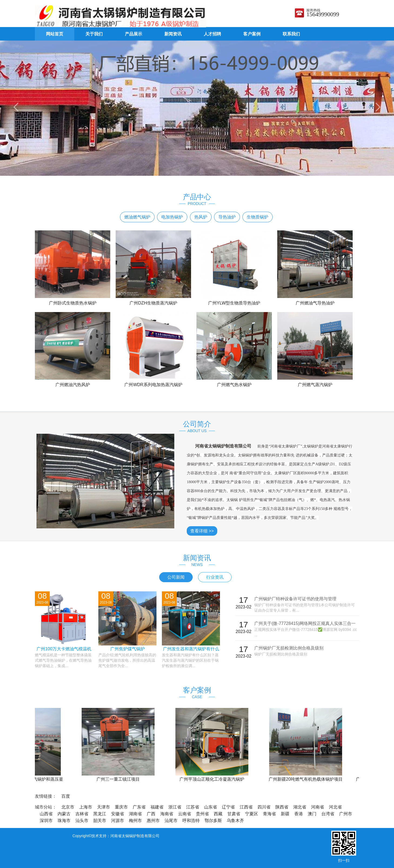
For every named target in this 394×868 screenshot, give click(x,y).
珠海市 (64, 821)
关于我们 (94, 34)
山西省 (46, 814)
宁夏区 (252, 814)
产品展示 (133, 34)
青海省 (269, 814)
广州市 (346, 814)
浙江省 (175, 807)
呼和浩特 (191, 821)
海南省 (167, 814)
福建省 (157, 807)
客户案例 (252, 34)
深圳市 (46, 821)
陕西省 (282, 807)
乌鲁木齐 (235, 821)
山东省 (211, 807)
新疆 (285, 814)
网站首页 (55, 34)
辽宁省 (228, 807)
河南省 (318, 807)
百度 (66, 796)
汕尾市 (171, 821)
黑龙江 (100, 814)
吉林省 (82, 814)
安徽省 (118, 814)
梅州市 (135, 821)
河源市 (118, 821)
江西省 (246, 807)
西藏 (218, 814)
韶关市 (100, 821)
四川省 (264, 807)
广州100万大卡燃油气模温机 (64, 649)
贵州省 (202, 814)
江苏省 (193, 807)
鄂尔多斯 (213, 821)
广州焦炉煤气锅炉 (128, 649)
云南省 (185, 814)
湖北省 (300, 807)
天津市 (103, 807)
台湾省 (328, 814)
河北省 (335, 807)
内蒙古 (64, 814)
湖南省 (135, 814)
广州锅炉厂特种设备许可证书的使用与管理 (295, 599)
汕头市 (82, 821)
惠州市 (153, 821)
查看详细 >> (202, 531)
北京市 (68, 807)
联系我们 (291, 34)
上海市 (86, 807)
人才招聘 (212, 34)
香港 (299, 814)
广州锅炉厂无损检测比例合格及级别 (289, 648)
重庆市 (121, 807)
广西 (151, 814)
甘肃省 (234, 814)
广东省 (139, 807)
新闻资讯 (173, 34)
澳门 (312, 814)
